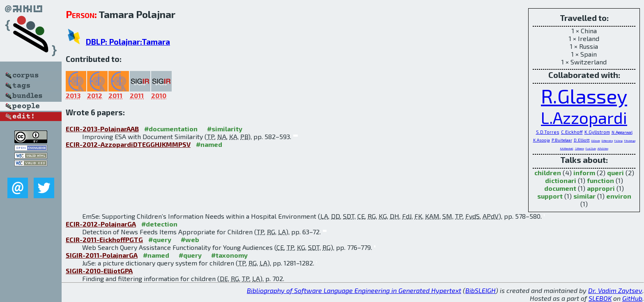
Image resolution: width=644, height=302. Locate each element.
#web (190, 239)
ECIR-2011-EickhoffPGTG (104, 239)
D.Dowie (596, 141)
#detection (159, 224)
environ (619, 196)
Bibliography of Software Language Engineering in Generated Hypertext (354, 290)
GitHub (632, 298)
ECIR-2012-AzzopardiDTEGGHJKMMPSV (128, 144)
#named (209, 144)
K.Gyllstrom (597, 132)
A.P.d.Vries (603, 148)
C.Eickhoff (572, 132)
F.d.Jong (619, 141)
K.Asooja (542, 140)
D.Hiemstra (607, 141)
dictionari (561, 180)
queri (615, 173)
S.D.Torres (548, 132)
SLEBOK (600, 298)
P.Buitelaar (562, 140)
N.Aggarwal (622, 132)
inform (584, 173)
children (548, 173)
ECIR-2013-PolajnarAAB (102, 129)
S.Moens (580, 148)
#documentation (171, 129)
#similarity (225, 129)
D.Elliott (582, 140)
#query (160, 239)
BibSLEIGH (481, 290)
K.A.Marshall (567, 148)
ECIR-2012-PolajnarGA (101, 224)
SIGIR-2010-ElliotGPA (99, 271)
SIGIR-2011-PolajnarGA (102, 255)
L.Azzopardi (584, 117)
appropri (601, 188)
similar (584, 196)
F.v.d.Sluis (591, 148)
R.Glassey (584, 96)
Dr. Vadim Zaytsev (615, 290)
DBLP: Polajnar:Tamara (128, 42)
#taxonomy (229, 255)
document (560, 188)
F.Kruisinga (630, 141)
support (550, 196)
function (600, 180)
